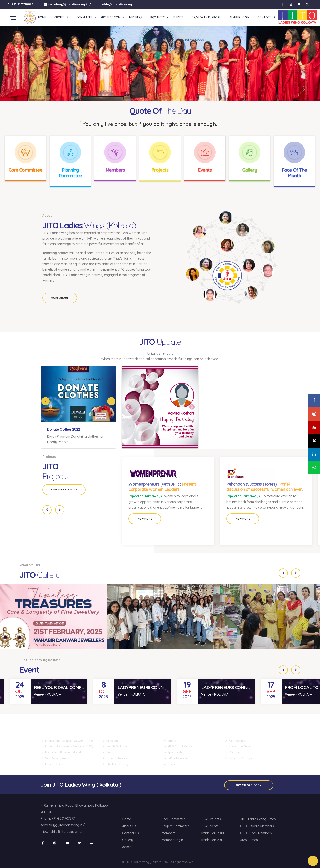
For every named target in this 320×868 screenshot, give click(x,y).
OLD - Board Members (257, 826)
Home (127, 819)
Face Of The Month (294, 173)
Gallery (249, 170)
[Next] (111, 401)
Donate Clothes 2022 (63, 429)
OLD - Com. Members (256, 833)
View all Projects (64, 489)
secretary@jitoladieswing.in (68, 4)
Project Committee (176, 826)
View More (145, 519)
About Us (129, 826)
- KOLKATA (47, 694)
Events (205, 170)
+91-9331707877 (21, 4)
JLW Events (210, 826)
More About (60, 298)
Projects (160, 170)
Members (115, 170)
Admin (127, 847)
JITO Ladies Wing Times (258, 819)
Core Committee (26, 170)
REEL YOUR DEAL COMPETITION (66, 687)
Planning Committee (70, 173)
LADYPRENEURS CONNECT (144, 687)
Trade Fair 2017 (212, 840)
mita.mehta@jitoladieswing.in (114, 4)
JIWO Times (249, 840)
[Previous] (46, 401)
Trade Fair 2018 (212, 833)
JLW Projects (211, 819)
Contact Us (131, 833)
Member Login (172, 840)
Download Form (249, 785)
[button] (24, 64)
